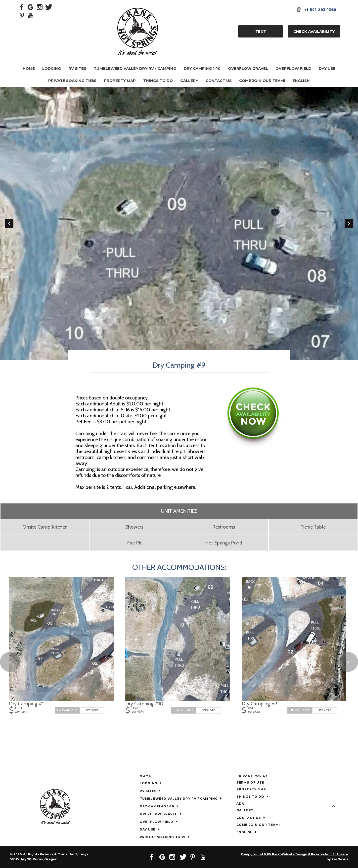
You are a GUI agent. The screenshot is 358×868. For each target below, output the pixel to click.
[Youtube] (31, 15)
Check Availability (314, 31)
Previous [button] (9, 223)
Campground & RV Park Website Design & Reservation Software (294, 854)
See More (92, 710)
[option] (179, 223)
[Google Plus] (31, 7)
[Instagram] (40, 7)
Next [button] (349, 223)
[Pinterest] (22, 15)
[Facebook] (22, 7)
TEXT (261, 31)
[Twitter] (49, 7)
